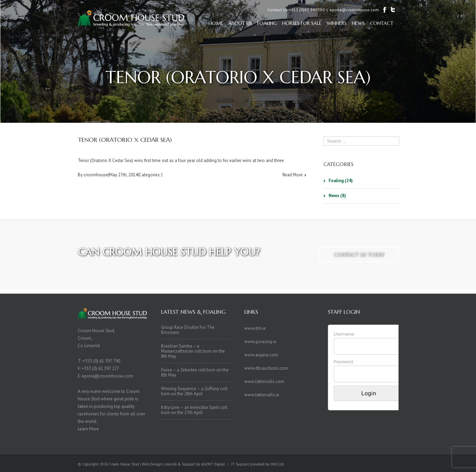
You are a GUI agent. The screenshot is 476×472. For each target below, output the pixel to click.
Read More (293, 175)
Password (343, 362)
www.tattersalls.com (264, 381)
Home (216, 23)
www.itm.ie (255, 328)
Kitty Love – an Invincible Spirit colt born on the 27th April (194, 410)
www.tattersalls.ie (262, 395)
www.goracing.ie (260, 342)
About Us (240, 23)
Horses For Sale (302, 23)
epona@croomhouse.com (354, 10)
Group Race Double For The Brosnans (188, 330)
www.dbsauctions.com (266, 368)
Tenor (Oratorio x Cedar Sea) (125, 140)
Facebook (397, 463)
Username (344, 334)
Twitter (386, 463)
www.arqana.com (261, 355)
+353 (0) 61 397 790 (101, 361)
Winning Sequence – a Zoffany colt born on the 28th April (194, 391)
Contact (382, 23)
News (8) (337, 196)
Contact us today (359, 254)
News (358, 23)
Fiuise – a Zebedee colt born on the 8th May (195, 372)
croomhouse (96, 175)
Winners (337, 23)
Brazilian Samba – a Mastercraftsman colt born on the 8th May (193, 351)
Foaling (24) (341, 181)
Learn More (88, 429)
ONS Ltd (277, 464)
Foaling (267, 23)
